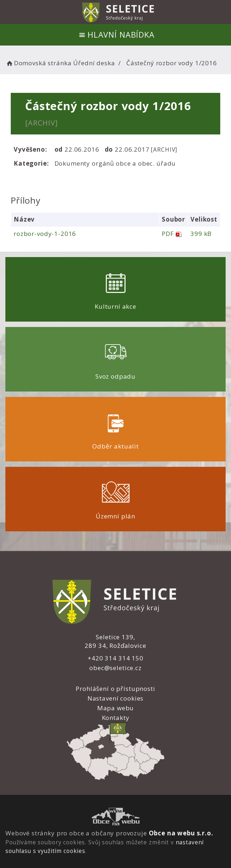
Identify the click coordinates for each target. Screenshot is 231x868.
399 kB (201, 234)
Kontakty (116, 718)
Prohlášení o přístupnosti (115, 689)
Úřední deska (94, 63)
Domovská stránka (38, 63)
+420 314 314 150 (115, 658)
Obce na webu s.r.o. (181, 833)
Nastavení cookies (115, 698)
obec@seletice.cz (115, 668)
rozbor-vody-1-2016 (45, 234)
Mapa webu (116, 708)
